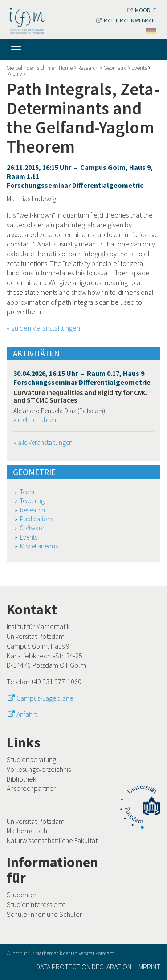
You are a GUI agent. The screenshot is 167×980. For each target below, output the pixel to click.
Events (139, 68)
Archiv (15, 74)
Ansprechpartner (31, 788)
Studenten (22, 895)
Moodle (142, 10)
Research (88, 68)
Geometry (115, 68)
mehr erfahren (37, 420)
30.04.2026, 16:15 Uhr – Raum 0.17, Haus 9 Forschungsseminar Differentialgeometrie (82, 378)
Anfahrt (27, 714)
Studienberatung (31, 759)
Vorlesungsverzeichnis (39, 769)
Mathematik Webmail (126, 20)
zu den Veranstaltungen (46, 328)
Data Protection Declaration (84, 967)
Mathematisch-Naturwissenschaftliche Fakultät (52, 835)
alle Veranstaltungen (45, 442)
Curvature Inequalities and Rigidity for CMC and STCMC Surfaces (80, 396)
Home (66, 68)
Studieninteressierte (36, 904)
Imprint (149, 967)
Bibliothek (21, 779)
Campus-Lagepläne (45, 698)
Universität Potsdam (36, 821)
